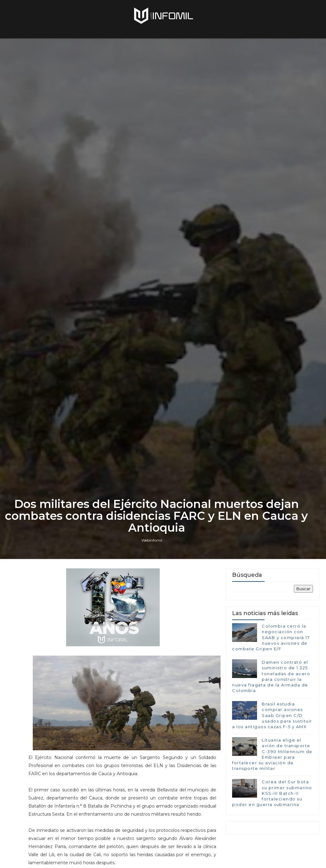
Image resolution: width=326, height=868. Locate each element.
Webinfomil (152, 540)
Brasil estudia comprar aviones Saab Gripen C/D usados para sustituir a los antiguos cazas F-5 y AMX (272, 715)
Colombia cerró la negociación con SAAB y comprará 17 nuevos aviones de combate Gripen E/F (271, 637)
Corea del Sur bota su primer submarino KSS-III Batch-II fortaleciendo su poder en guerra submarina (272, 793)
